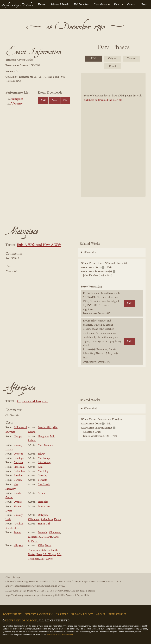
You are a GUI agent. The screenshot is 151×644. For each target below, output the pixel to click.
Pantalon (18, 476)
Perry (48, 546)
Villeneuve (34, 520)
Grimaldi (43, 476)
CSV (65, 100)
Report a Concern (39, 615)
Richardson (47, 520)
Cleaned (131, 58)
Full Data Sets (81, 5)
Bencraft (42, 480)
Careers (62, 615)
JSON (43, 100)
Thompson (34, 550)
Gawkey (18, 480)
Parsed (112, 66)
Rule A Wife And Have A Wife (39, 245)
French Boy (44, 506)
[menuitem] (42, 5)
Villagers (18, 546)
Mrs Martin (44, 484)
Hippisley (43, 502)
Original (112, 58)
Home (42, 5)
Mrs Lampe (44, 458)
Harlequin (19, 467)
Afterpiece (16, 104)
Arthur (41, 493)
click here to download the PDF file (103, 100)
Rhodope (19, 458)
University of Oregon (21, 621)
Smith (54, 550)
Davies (32, 555)
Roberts (45, 550)
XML (55, 100)
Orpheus (18, 454)
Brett (39, 555)
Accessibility (12, 615)
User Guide (100, 5)
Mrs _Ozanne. (45, 445)
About (117, 5)
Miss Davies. (47, 559)
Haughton (43, 436)
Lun (40, 467)
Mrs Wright (50, 555)
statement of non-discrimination (60, 635)
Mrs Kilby (43, 471)
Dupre (58, 520)
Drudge (18, 502)
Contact (131, 5)
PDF (94, 58)
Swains (17, 533)
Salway (41, 454)
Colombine (20, 471)
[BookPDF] (113, 135)
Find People (117, 615)
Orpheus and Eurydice (33, 401)
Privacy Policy (82, 615)
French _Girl (45, 428)
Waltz (41, 546)
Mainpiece (17, 99)
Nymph (18, 436)
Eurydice (18, 463)
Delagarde (43, 515)
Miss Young (44, 463)
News (144, 5)
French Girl (44, 524)
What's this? (91, 252)
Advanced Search (60, 5)
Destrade (43, 533)
